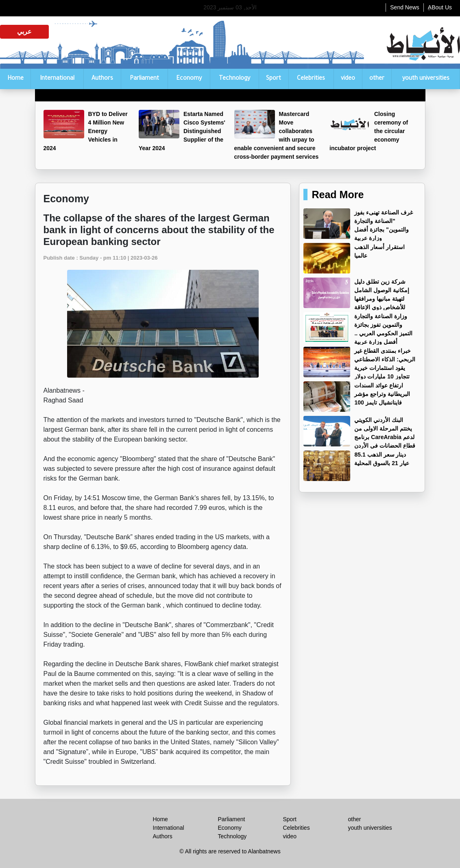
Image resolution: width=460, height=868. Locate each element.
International (57, 79)
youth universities (426, 79)
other (377, 79)
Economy (189, 79)
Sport (274, 79)
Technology (234, 79)
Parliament (144, 79)
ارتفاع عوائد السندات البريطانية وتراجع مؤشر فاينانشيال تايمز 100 (382, 394)
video (348, 79)
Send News (405, 7)
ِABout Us (440, 7)
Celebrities (311, 79)
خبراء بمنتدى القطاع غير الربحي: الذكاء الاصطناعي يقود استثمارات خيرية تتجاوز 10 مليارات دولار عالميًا (359, 368)
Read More (338, 195)
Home (15, 79)
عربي (24, 32)
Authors (102, 79)
